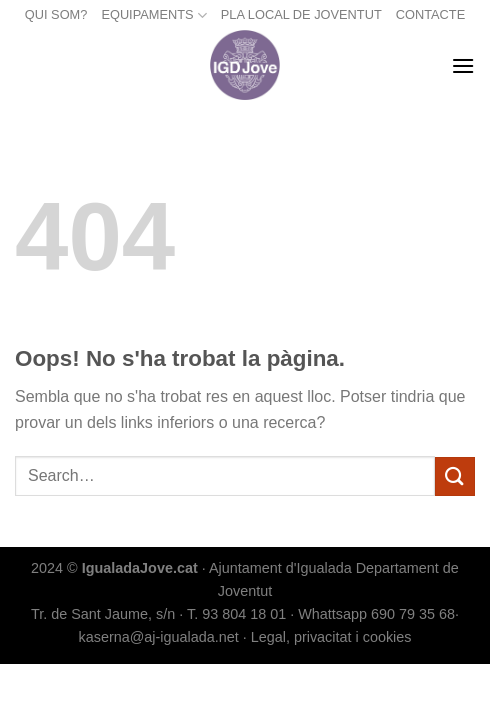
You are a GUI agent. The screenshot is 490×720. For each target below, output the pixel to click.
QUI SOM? (56, 14)
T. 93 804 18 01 (236, 614)
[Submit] (455, 476)
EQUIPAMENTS (153, 15)
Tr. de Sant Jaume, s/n (103, 614)
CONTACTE (430, 14)
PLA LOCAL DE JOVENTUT (301, 14)
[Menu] (463, 65)
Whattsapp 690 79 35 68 (376, 614)
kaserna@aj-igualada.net (159, 637)
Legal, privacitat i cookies (331, 637)
